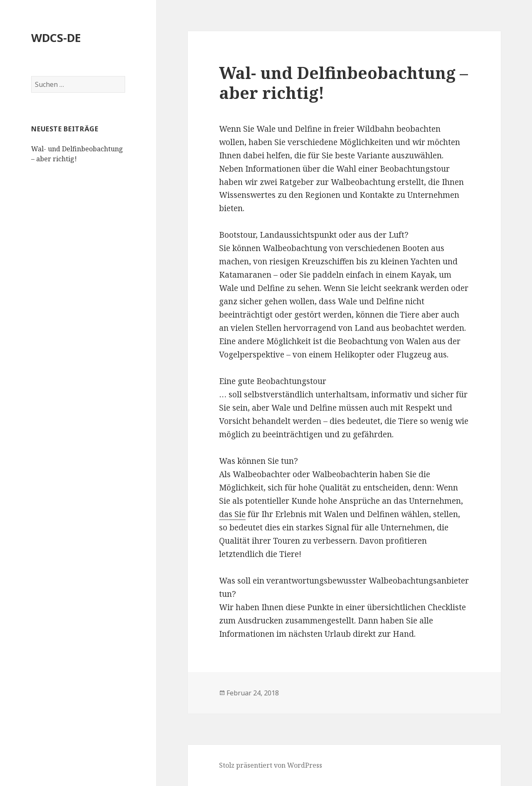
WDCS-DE (56, 38)
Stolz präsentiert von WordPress (271, 765)
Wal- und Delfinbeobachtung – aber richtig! (344, 83)
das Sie (232, 514)
